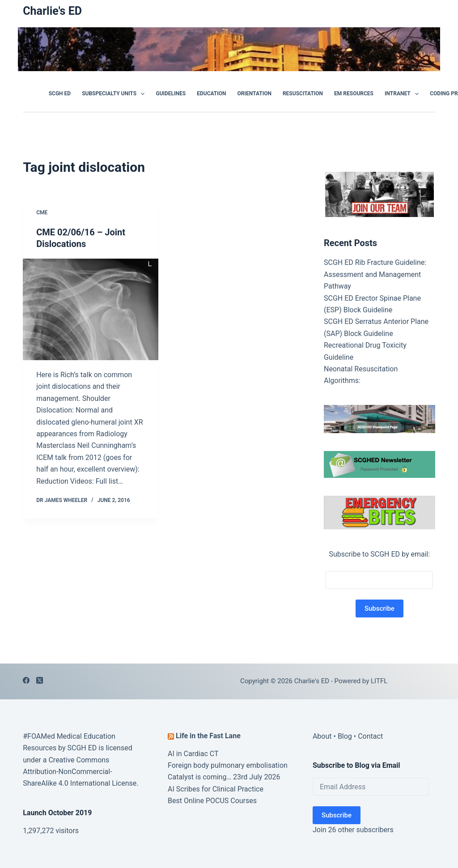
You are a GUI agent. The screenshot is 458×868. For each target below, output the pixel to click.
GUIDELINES (171, 94)
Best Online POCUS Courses (212, 801)
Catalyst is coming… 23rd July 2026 (224, 777)
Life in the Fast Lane (208, 736)
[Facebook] (26, 680)
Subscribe (337, 815)
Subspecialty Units (115, 94)
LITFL (379, 681)
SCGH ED (60, 94)
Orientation (254, 94)
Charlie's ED (52, 11)
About (322, 736)
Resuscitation (303, 94)
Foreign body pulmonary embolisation (228, 765)
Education (211, 94)
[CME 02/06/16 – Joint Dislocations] (91, 309)
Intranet (403, 94)
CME (42, 213)
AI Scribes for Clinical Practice (216, 789)
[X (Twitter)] (40, 680)
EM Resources (354, 94)
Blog (345, 736)
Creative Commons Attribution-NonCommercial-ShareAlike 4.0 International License (80, 772)
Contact (370, 736)
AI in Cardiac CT (193, 754)
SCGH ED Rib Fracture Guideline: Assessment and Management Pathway (375, 274)
